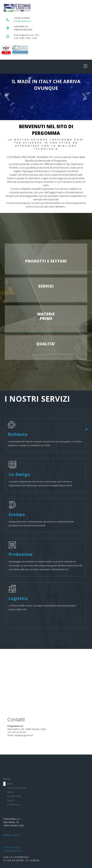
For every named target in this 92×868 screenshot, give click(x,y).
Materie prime (14, 796)
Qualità (11, 800)
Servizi (10, 792)
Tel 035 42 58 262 (12, 847)
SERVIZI (46, 286)
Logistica (18, 598)
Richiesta (18, 434)
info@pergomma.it (13, 851)
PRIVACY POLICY (12, 835)
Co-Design (19, 474)
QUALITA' (46, 344)
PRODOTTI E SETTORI (46, 261)
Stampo (17, 514)
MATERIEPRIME (46, 316)
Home (10, 784)
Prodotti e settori (17, 788)
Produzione (21, 554)
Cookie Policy (14, 805)
